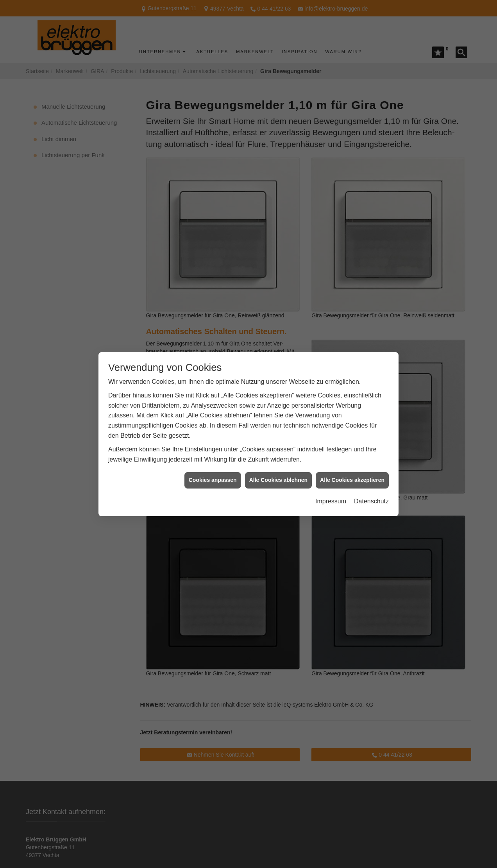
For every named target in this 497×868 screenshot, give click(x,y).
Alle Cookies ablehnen (278, 451)
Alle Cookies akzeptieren (352, 451)
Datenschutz (371, 472)
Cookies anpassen (213, 451)
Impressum (331, 472)
